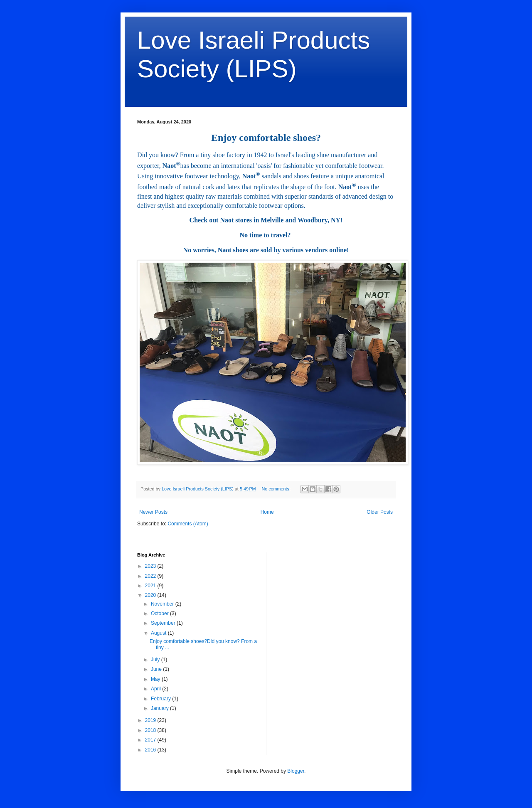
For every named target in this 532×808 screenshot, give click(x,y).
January (160, 708)
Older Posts (380, 512)
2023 (151, 566)
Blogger (296, 771)
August (159, 633)
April (156, 689)
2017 (151, 740)
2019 (151, 720)
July (156, 660)
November (163, 604)
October (160, 613)
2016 (151, 750)
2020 (151, 595)
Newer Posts (153, 512)
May (156, 679)
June (157, 669)
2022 (151, 576)
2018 (151, 730)
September (164, 623)
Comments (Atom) (188, 524)
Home (267, 512)
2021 (151, 586)
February (161, 699)
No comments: (277, 489)
